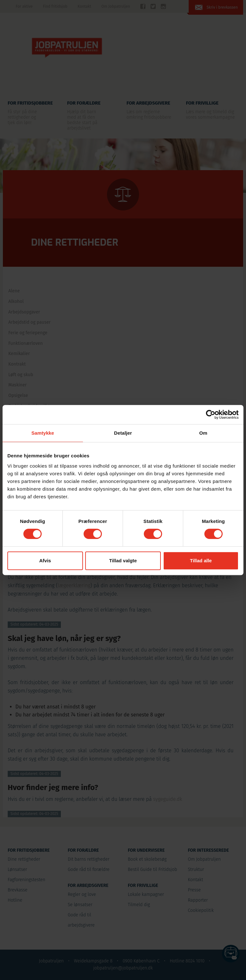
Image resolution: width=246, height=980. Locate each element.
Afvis (45, 561)
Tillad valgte (123, 561)
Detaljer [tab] (123, 433)
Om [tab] (203, 433)
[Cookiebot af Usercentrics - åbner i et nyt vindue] (211, 415)
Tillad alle (201, 561)
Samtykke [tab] (43, 433)
